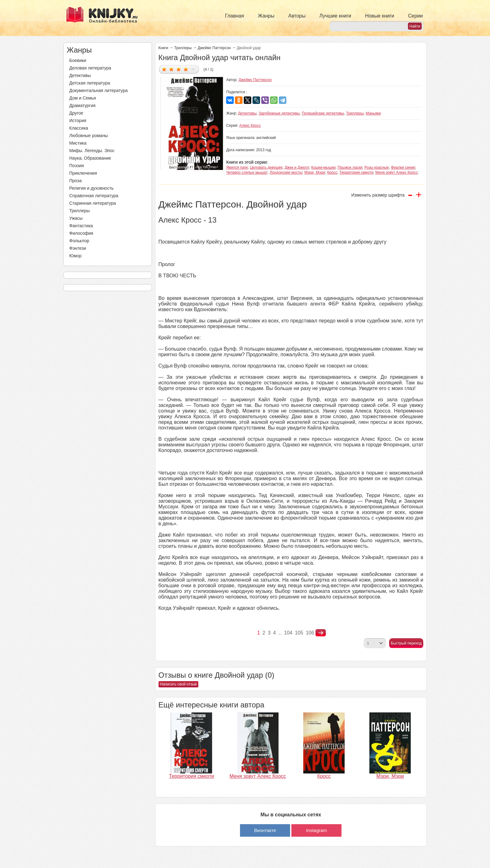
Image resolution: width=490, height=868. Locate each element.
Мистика (78, 143)
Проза (76, 181)
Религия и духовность (91, 188)
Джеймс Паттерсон (214, 48)
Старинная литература (93, 203)
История (78, 121)
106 (310, 633)
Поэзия (77, 166)
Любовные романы (89, 136)
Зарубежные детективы (279, 113)
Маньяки (373, 113)
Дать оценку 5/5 (193, 69)
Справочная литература (94, 196)
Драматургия (82, 105)
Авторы (297, 16)
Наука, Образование (90, 158)
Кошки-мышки (323, 167)
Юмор (75, 256)
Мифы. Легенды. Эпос (92, 151)
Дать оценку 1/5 (164, 69)
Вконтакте (265, 830)
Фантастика (81, 226)
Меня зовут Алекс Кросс (396, 172)
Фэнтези (78, 248)
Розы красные (377, 167)
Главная (235, 16)
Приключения (83, 173)
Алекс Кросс (250, 126)
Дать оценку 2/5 (172, 69)
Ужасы (76, 218)
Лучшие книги (335, 16)
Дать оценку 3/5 (179, 69)
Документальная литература (98, 90)
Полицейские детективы (323, 113)
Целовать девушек (266, 167)
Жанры (266, 16)
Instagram (317, 830)
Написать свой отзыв (178, 684)
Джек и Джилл (297, 167)
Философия (81, 233)
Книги (163, 48)
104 (288, 633)
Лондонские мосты (286, 172)
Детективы (80, 75)
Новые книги (380, 16)
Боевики (78, 60)
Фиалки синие (403, 167)
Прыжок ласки (350, 167)
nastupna (321, 633)
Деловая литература (90, 68)
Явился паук (237, 167)
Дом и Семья (83, 98)
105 (299, 633)
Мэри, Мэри (315, 172)
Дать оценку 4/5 (186, 69)
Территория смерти (356, 172)
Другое (76, 113)
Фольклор (79, 241)
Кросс (332, 172)
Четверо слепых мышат (247, 172)
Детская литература (90, 83)
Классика (79, 128)
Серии (415, 16)
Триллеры (79, 211)
